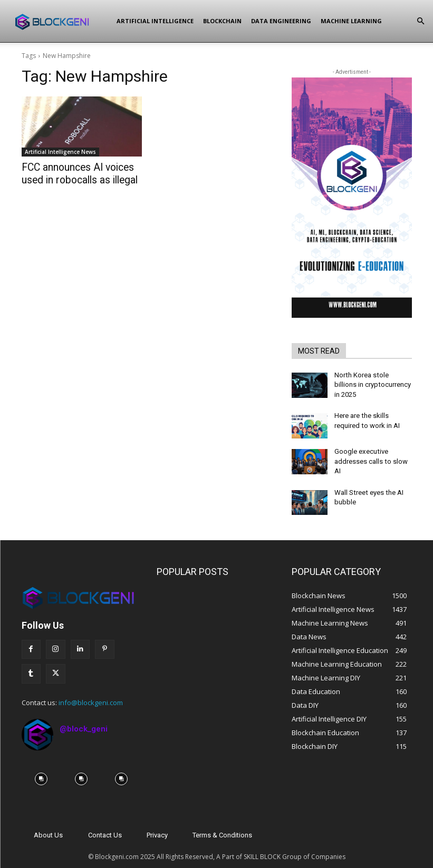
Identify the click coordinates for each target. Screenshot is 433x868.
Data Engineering (281, 21)
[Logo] (61, 21)
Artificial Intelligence (155, 21)
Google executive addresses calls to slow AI (369, 455)
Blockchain (222, 21)
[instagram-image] (42, 770)
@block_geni (84, 719)
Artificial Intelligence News (60, 152)
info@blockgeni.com (91, 693)
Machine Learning (351, 21)
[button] (420, 21)
